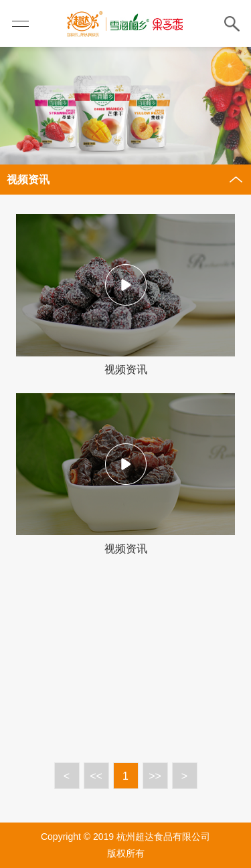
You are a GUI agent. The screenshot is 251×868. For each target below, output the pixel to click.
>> (155, 776)
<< (96, 776)
